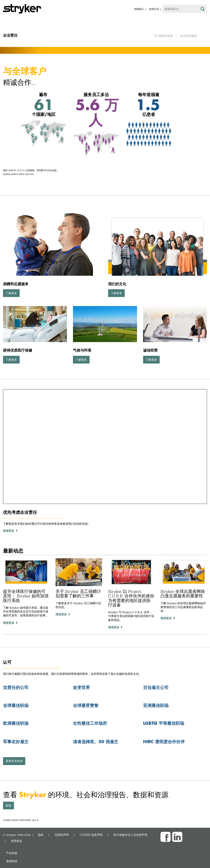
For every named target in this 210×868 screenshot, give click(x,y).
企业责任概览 (188, 36)
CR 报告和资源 (163, 36)
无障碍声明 (62, 835)
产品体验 (12, 853)
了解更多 (11, 293)
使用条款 (17, 841)
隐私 (41, 835)
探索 (8, 805)
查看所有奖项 (14, 761)
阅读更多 (9, 623)
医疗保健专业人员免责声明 (130, 835)
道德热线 (12, 861)
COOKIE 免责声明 (91, 835)
